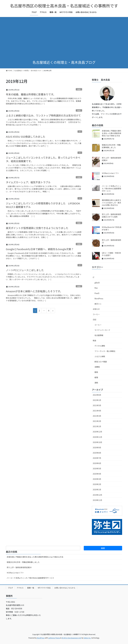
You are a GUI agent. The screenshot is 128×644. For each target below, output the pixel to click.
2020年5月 (97, 468)
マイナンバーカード (102, 330)
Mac (96, 288)
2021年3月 (97, 416)
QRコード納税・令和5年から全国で (111, 254)
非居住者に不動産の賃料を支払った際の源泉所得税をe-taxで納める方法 (111, 133)
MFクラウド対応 (44, 588)
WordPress (99, 298)
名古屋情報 (99, 335)
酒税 (96, 383)
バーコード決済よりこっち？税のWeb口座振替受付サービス (112, 188)
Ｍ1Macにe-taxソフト (110, 173)
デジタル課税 (100, 346)
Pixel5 (97, 293)
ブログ (10, 588)
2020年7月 (97, 458)
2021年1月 (97, 426)
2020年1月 (97, 489)
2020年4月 (97, 474)
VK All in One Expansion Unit (72, 638)
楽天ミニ (98, 304)
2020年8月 (97, 453)
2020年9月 (97, 447)
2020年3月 (97, 479)
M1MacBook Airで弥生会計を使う (112, 228)
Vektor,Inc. (87, 638)
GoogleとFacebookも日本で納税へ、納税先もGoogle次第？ (40, 249)
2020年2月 (97, 484)
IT (80, 132)
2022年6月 (97, 395)
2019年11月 (97, 500)
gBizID (97, 283)
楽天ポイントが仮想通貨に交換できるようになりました (37, 228)
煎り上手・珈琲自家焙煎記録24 (111, 159)
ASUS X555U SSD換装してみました (26, 137)
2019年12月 (97, 495)
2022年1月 (97, 400)
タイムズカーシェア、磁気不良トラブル (28, 182)
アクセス (20, 588)
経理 (96, 377)
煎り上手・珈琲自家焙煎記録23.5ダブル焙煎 (111, 215)
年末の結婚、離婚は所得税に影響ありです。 (31, 94)
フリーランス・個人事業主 (105, 351)
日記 (79, 177)
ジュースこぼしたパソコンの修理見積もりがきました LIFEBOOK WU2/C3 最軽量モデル (43, 205)
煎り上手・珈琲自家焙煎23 (111, 241)
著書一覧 (31, 588)
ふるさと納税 (100, 356)
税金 (79, 89)
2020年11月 (97, 437)
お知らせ (96, 309)
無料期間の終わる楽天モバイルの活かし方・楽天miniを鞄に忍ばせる (111, 203)
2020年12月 (97, 432)
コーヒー (96, 314)
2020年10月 (97, 442)
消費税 (97, 367)
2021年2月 (97, 421)
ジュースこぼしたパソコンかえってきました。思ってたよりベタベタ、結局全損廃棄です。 (43, 159)
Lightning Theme (54, 638)
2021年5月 (97, 405)
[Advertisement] (64, 39)
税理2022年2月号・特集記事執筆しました (111, 146)
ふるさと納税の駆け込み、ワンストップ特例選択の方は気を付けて (43, 115)
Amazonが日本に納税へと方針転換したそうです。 (34, 291)
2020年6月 (97, 463)
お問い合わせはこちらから (65, 588)
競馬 (96, 372)
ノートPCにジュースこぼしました (25, 270)
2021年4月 (97, 411)
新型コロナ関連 (101, 362)
